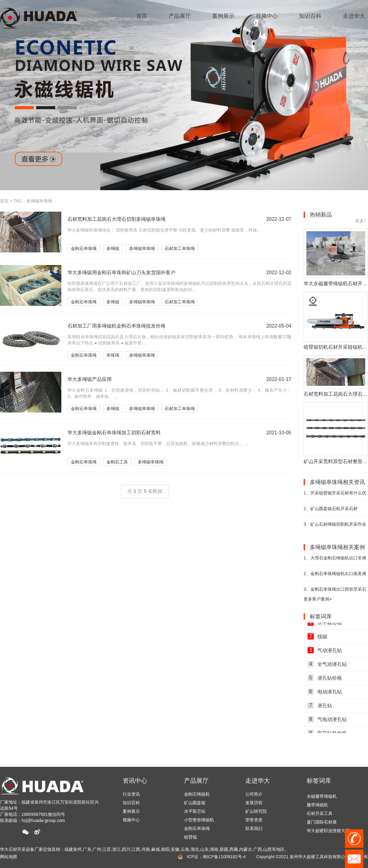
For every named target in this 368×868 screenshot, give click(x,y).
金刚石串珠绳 (84, 248)
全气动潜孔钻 (327, 666)
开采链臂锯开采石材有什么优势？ (335, 495)
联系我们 (254, 828)
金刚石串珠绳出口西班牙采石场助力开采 (335, 592)
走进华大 (258, 781)
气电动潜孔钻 (327, 721)
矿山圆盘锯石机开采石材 (331, 509)
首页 (4, 201)
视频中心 (131, 820)
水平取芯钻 (325, 624)
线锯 (317, 638)
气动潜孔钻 (325, 652)
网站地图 (9, 857)
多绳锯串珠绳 (142, 248)
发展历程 (254, 803)
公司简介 (254, 794)
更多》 (362, 221)
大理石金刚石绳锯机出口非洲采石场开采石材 (335, 561)
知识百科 (131, 803)
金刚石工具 (117, 462)
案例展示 (131, 811)
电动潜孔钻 (325, 693)
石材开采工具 (320, 815)
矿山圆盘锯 (195, 803)
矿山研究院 (256, 811)
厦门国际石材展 (322, 823)
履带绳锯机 (317, 806)
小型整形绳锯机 (199, 820)
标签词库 (319, 781)
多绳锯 (113, 248)
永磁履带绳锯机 (322, 797)
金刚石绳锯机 (197, 794)
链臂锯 (190, 837)
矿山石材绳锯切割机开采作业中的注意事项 (335, 527)
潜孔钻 (320, 707)
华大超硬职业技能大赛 (328, 832)
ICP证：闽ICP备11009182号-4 (216, 857)
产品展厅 (196, 781)
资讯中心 (135, 781)
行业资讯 (131, 794)
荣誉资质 (254, 820)
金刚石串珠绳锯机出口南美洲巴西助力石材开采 (335, 576)
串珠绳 (113, 355)
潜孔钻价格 (325, 679)
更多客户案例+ (318, 599)
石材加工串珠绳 (180, 248)
